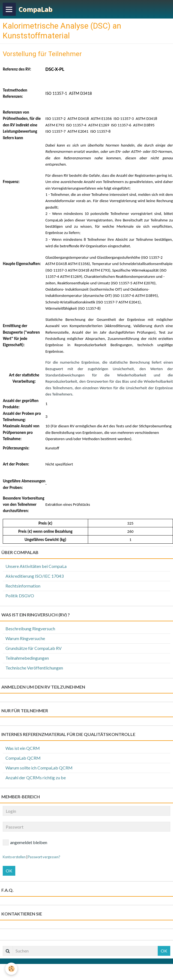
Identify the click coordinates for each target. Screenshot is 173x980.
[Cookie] (12, 969)
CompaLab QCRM (23, 758)
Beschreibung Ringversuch (30, 629)
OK (9, 871)
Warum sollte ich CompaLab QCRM (39, 768)
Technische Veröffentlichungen (34, 668)
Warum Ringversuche (25, 638)
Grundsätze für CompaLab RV (34, 648)
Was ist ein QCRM (23, 748)
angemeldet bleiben (25, 842)
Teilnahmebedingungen (27, 658)
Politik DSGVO (20, 596)
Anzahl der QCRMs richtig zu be (36, 777)
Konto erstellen (14, 857)
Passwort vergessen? (44, 857)
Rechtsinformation (23, 586)
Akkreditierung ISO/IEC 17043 (35, 576)
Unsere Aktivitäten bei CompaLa (36, 566)
